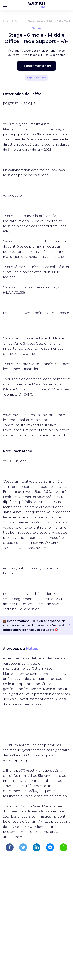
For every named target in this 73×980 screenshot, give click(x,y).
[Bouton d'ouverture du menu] (5, 5)
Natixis (32, 649)
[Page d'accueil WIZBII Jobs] (36, 5)
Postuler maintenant (36, 66)
